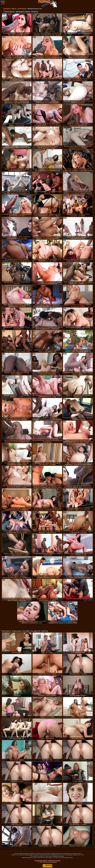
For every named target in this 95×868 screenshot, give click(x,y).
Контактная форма (41, 861)
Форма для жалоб (54, 861)
